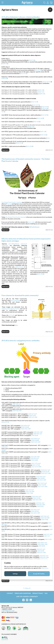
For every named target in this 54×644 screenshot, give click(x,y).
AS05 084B (42, 546)
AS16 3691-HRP (35, 513)
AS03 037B (41, 551)
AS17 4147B (42, 485)
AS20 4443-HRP (41, 480)
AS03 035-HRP (44, 557)
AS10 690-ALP (34, 458)
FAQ (46, 593)
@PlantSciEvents (34, 227)
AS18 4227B (46, 472)
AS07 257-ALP (48, 534)
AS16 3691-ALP (35, 510)
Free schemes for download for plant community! (20, 295)
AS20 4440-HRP (36, 442)
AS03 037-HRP (41, 553)
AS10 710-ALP (29, 490)
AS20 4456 (45, 108)
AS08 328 (5, 64)
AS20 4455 (45, 107)
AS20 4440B (35, 440)
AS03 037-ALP (41, 549)
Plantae (9, 204)
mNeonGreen (19, 267)
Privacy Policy (38, 593)
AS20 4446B (25, 427)
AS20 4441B (37, 498)
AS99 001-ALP (40, 503)
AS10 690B (35, 460)
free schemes (15, 300)
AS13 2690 (29, 146)
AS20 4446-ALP (25, 425)
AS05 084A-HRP (43, 544)
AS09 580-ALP (17, 404)
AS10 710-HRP (30, 491)
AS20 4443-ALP (41, 477)
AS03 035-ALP (44, 556)
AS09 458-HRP (45, 518)
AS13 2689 (40, 118)
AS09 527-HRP (33, 417)
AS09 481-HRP (38, 432)
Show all (28, 588)
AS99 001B (40, 506)
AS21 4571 (36, 105)
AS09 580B (17, 407)
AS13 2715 (23, 73)
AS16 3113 (19, 143)
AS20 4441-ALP (37, 496)
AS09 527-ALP (32, 414)
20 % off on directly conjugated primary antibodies (21, 340)
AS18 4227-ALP (45, 470)
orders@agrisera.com (8, 611)
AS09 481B (35, 435)
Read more (5, 150)
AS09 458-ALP (45, 516)
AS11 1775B (36, 465)
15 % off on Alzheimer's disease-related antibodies (21, 17)
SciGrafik (12, 315)
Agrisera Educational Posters (11, 309)
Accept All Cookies (39, 574)
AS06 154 (43, 131)
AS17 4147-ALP (42, 483)
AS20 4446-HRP (26, 429)
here (16, 325)
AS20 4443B (41, 478)
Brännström (47, 82)
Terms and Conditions (23, 593)
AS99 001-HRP (41, 505)
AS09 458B (45, 520)
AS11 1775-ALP (36, 463)
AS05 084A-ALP (42, 543)
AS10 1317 (34, 102)
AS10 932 (32, 60)
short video (31, 222)
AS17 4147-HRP (43, 487)
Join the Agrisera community (27, 596)
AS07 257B (48, 539)
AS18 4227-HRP (46, 473)
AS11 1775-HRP (36, 467)
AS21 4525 (40, 274)
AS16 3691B (35, 511)
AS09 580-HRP (17, 411)
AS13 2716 (38, 70)
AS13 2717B (5, 422)
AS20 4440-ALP (35, 439)
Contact (10, 593)
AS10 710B (30, 493)
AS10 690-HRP (35, 457)
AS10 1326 (43, 135)
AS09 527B (32, 416)
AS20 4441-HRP (37, 500)
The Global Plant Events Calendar (12, 202)
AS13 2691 (44, 115)
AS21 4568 (37, 122)
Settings (15, 574)
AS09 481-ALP (38, 434)
